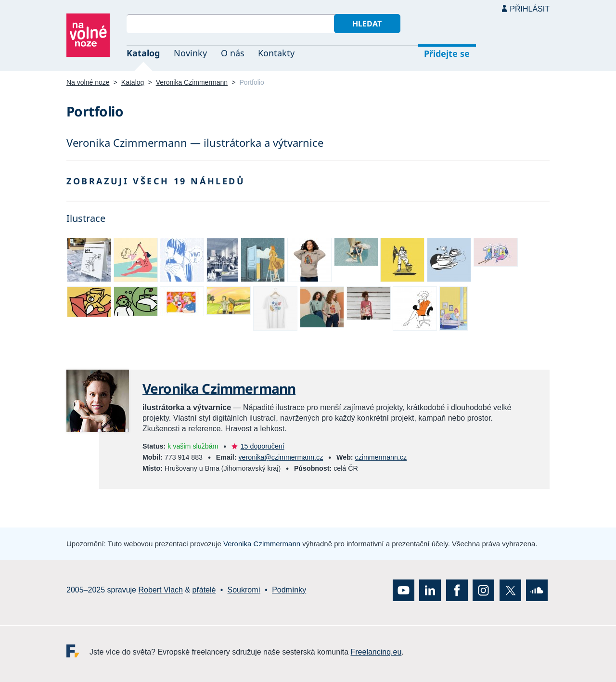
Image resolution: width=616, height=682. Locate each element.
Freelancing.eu (78, 651)
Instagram (483, 590)
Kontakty (276, 53)
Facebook (457, 590)
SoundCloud (537, 590)
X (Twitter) (510, 590)
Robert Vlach (160, 590)
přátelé (204, 590)
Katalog (143, 53)
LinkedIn (430, 590)
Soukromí (244, 590)
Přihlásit (530, 9)
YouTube (404, 590)
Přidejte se (447, 53)
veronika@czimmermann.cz (281, 457)
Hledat (367, 24)
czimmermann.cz (381, 457)
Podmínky (289, 590)
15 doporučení (263, 446)
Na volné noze (88, 82)
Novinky (190, 53)
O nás (233, 53)
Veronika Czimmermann (192, 82)
